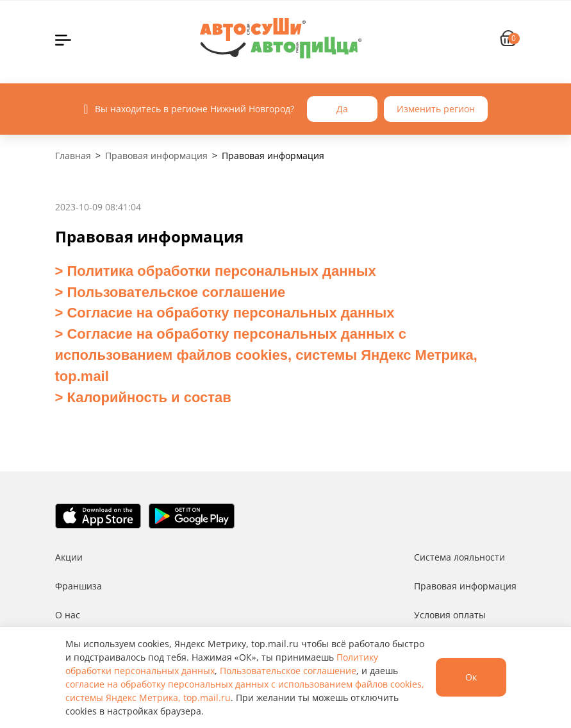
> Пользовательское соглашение (170, 292)
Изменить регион (436, 109)
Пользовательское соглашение (288, 671)
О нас (68, 615)
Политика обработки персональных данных (219, 271)
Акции (69, 557)
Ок (471, 677)
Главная (73, 156)
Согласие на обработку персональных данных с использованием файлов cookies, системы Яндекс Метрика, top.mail (266, 355)
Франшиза (79, 586)
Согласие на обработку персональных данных (228, 313)
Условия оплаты (450, 615)
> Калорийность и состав (143, 397)
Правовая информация (156, 156)
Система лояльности (459, 557)
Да (342, 109)
